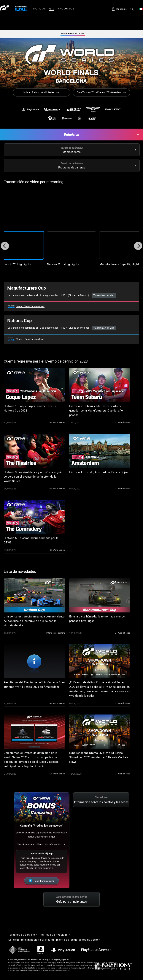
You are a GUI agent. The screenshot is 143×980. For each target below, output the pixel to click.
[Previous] (5, 246)
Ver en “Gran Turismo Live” (30, 306)
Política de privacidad (54, 935)
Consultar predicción (44, 881)
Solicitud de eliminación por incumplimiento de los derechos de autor (53, 940)
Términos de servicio (22, 935)
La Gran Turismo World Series (39, 92)
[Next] (138, 246)
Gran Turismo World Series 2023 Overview (99, 92)
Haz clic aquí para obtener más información (39, 844)
